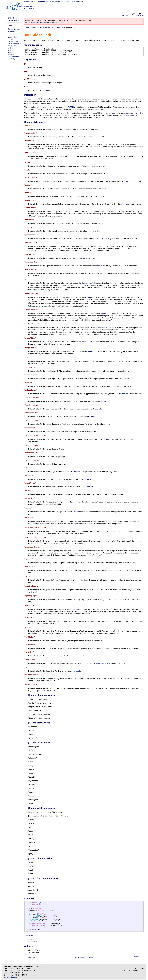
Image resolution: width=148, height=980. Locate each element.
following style (128, 115)
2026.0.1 (66, 20)
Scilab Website (30, 2)
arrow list (89, 479)
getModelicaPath (14, 39)
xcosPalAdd (12, 55)
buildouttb (11, 35)
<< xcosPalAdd (30, 957)
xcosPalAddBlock (14, 57)
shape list (93, 416)
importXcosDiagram (15, 44)
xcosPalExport (13, 59)
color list (96, 231)
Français (125, 16)
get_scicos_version (14, 41)
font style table (103, 663)
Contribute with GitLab (45, 2)
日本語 (132, 16)
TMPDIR (71, 107)
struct (136, 113)
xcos (10, 25)
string (128, 113)
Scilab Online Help (31, 7)
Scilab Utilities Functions (14, 30)
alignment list (87, 283)
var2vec (11, 48)
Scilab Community (62, 2)
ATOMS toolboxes (77, 2)
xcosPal (11, 52)
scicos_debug (12, 46)
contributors (12, 977)
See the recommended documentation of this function (44, 23)
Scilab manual (30, 27)
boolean (126, 181)
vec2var (11, 50)
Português (140, 16)
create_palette (13, 37)
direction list (101, 246)
